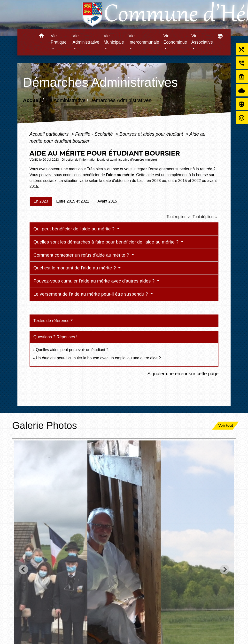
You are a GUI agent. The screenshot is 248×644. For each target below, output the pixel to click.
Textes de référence (51, 321)
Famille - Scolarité (95, 134)
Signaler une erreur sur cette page (183, 374)
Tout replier (179, 217)
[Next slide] (225, 569)
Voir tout (226, 425)
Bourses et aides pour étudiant (152, 134)
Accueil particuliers (50, 134)
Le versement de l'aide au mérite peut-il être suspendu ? (91, 294)
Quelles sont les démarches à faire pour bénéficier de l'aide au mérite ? (107, 242)
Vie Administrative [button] (86, 39)
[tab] (41, 201)
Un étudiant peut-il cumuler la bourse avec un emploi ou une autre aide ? (98, 358)
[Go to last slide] (23, 569)
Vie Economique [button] (175, 39)
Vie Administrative (65, 100)
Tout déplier (205, 217)
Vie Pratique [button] (59, 39)
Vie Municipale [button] (114, 39)
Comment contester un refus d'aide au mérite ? (82, 255)
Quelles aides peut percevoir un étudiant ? (72, 350)
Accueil (32, 100)
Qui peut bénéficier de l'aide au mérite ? (75, 229)
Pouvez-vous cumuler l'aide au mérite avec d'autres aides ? (95, 281)
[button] (41, 36)
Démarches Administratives (120, 100)
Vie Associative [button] (202, 39)
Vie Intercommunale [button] (144, 39)
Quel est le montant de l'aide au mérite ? (75, 268)
